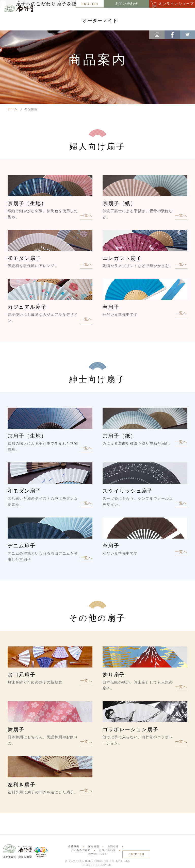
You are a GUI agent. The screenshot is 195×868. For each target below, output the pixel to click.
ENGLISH (90, 4)
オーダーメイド (124, 22)
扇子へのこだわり (60, 15)
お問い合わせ (127, 4)
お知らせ (113, 847)
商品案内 (136, 15)
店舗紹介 (161, 15)
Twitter (187, 35)
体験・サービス (90, 22)
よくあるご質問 (81, 851)
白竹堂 (17, 21)
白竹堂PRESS (98, 855)
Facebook (172, 35)
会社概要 (74, 847)
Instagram (157, 35)
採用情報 (93, 847)
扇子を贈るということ (102, 15)
